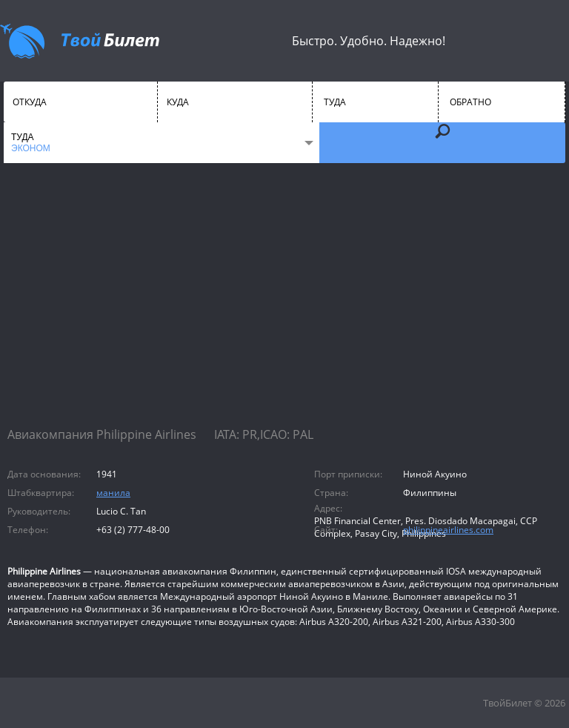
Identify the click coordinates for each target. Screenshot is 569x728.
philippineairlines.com (448, 530)
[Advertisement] (284, 308)
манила (113, 493)
